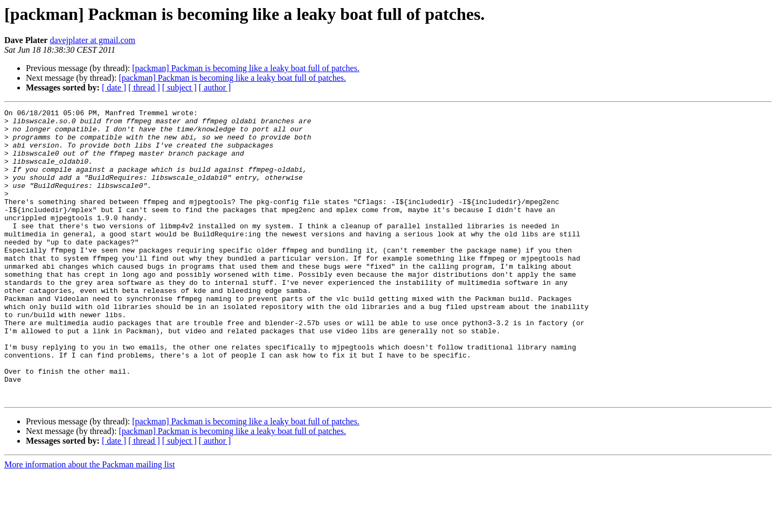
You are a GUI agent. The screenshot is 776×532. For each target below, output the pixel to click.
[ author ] (215, 87)
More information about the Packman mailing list (89, 523)
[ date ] (114, 87)
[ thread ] (144, 87)
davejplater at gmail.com (92, 40)
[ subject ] (179, 87)
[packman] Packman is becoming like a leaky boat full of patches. (246, 68)
